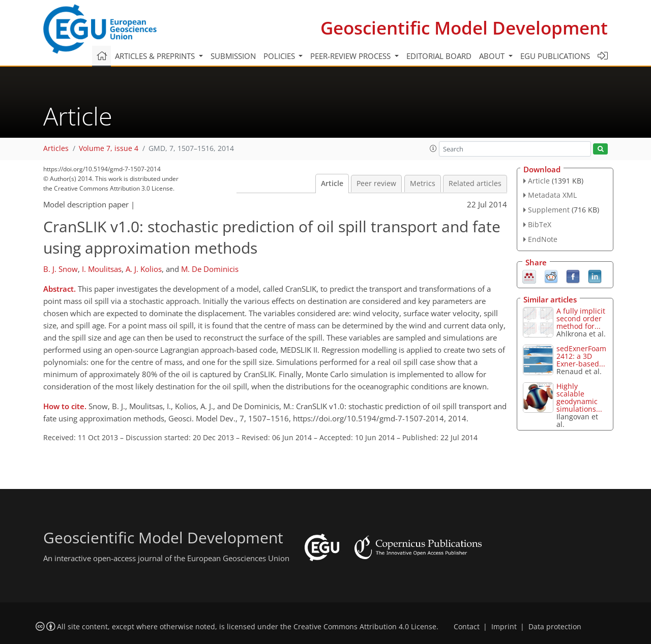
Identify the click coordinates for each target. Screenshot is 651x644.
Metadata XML (552, 195)
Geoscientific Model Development (464, 28)
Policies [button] (280, 56)
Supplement (549, 210)
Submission (233, 56)
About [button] (493, 56)
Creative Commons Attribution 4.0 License (365, 627)
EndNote (543, 239)
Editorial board (439, 56)
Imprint (504, 627)
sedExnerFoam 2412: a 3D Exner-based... (581, 356)
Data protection (555, 627)
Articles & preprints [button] (156, 56)
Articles (56, 148)
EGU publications (555, 56)
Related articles (475, 183)
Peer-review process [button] (351, 56)
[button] (433, 148)
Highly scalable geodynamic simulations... (579, 397)
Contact (467, 627)
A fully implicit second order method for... (581, 318)
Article (332, 183)
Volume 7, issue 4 (109, 148)
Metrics (423, 183)
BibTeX (540, 224)
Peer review (376, 183)
